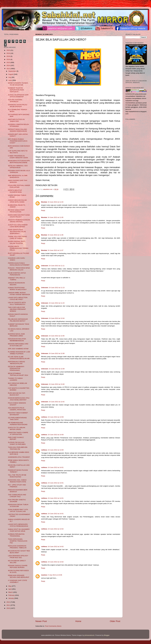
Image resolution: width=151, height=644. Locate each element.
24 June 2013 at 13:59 (56, 417)
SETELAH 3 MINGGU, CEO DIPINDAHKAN (18, 167)
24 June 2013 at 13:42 (57, 402)
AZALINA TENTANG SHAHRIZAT (15, 101)
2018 (8, 56)
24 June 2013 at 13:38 (57, 353)
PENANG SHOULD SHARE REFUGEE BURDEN (18, 566)
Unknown (45, 266)
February (12, 595)
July (10, 77)
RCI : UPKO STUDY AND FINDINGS (17, 486)
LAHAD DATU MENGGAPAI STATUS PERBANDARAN (18, 525)
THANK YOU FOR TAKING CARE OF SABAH (18, 237)
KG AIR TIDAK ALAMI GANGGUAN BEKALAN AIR (19, 358)
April (10, 589)
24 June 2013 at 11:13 (57, 288)
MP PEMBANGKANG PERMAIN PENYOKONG (18, 424)
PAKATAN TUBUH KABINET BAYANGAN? (18, 414)
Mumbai (44, 202)
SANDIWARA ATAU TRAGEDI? (19, 457)
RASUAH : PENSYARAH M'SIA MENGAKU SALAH (19, 269)
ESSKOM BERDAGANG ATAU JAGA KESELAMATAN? (19, 399)
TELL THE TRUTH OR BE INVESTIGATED (17, 476)
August (11, 74)
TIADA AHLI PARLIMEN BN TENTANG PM (18, 448)
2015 (8, 62)
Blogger (107, 635)
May (10, 586)
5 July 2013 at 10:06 (55, 575)
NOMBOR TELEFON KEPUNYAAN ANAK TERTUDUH (16, 90)
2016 (8, 59)
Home (78, 621)
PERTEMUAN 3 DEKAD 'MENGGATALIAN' (16, 363)
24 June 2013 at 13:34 (57, 318)
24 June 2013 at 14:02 (56, 529)
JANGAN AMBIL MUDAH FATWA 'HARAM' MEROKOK (19, 294)
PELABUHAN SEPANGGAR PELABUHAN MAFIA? (18, 320)
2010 (8, 608)
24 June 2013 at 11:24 (57, 303)
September (12, 71)
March (11, 592)
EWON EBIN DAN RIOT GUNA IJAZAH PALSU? (19, 216)
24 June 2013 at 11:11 (57, 266)
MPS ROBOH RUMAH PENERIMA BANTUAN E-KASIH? (18, 141)
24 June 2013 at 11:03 (56, 202)
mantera (44, 575)
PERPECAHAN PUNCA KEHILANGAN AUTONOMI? (19, 264)
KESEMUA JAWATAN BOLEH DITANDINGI (18, 125)
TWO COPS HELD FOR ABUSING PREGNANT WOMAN (17, 309)
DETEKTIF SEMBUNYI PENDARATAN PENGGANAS (16, 368)
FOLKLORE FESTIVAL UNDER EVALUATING (19, 186)
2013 (8, 69)
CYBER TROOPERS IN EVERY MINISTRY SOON (18, 157)
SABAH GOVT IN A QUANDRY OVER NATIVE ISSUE (19, 530)
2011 (8, 605)
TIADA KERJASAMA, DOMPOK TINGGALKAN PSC (18, 541)
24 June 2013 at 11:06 (56, 235)
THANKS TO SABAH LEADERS (15, 379)
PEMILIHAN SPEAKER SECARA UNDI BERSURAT (19, 576)
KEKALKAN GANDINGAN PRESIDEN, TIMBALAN (17, 547)
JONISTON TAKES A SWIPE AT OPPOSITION (18, 433)
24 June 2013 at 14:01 (56, 467)
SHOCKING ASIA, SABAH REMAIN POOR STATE (17, 481)
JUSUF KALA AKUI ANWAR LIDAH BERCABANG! (18, 226)
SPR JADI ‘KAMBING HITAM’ (18, 349)
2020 (8, 50)
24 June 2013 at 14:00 (56, 435)
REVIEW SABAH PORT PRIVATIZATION (16, 211)
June (10, 80)
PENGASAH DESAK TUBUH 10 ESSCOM (18, 505)
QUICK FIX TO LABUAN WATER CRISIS (17, 428)
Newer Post (41, 621)
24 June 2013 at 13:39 (57, 369)
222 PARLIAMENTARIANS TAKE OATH (17, 419)
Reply (43, 210)
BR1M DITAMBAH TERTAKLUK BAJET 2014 (18, 374)
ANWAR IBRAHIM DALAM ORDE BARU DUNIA (17, 201)
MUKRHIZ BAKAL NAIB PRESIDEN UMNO (16, 335)
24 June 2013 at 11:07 (56, 250)
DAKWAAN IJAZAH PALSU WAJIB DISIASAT (18, 106)
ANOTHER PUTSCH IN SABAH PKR (16, 120)
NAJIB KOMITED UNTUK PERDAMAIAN (17, 274)
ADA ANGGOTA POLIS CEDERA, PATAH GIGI (17, 409)
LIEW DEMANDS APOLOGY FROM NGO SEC (18, 557)
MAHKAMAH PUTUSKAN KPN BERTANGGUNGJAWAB (19, 162)
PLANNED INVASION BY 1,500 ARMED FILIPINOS (19, 353)
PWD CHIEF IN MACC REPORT (16, 438)
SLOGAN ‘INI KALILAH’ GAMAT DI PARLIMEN (17, 443)
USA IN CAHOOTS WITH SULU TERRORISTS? (17, 303)
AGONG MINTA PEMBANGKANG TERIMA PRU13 (18, 248)
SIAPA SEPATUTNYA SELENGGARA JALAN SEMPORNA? (17, 232)
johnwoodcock (90, 635)
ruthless (44, 417)
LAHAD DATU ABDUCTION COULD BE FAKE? (18, 298)
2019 (8, 53)
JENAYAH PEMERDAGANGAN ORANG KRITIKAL (19, 221)
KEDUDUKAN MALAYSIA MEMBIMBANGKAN (17, 340)
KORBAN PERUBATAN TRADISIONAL (16, 535)
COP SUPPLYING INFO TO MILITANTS (18, 152)
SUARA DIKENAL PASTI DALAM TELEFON (17, 242)
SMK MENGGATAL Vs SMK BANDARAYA (18, 176)
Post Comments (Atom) (53, 626)
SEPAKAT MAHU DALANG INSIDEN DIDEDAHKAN (17, 130)
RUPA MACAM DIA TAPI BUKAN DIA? (17, 394)
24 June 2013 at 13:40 (57, 384)
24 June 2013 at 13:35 (57, 336)
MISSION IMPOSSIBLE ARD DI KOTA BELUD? (18, 345)
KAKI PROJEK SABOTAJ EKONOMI (17, 501)
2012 (8, 602)
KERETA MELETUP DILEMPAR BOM (15, 191)
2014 (8, 65)
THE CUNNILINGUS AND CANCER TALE (17, 496)
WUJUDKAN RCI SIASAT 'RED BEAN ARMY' (19, 552)
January (11, 598)
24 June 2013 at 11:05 (56, 217)
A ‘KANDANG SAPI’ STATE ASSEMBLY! (18, 581)
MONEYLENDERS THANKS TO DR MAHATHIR (18, 84)
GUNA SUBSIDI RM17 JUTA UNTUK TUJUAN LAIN (18, 510)
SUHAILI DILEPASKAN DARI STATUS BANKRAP (18, 96)
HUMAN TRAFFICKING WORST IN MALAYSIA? (17, 289)
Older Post (115, 621)
